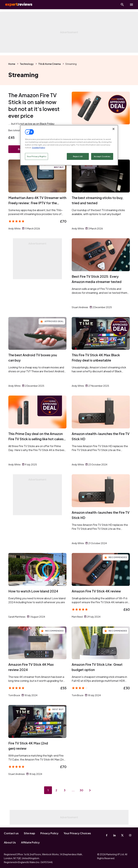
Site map (29, 833)
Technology (27, 64)
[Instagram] (130, 835)
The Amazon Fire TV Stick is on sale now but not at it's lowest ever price (34, 105)
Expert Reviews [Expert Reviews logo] (16, 5)
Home (12, 64)
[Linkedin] (114, 835)
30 (82, 790)
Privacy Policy (49, 833)
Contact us (11, 833)
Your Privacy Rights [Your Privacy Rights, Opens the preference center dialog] (37, 156)
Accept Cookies (102, 156)
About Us (10, 842)
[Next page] (90, 790)
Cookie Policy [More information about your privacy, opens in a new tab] (38, 148)
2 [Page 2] (56, 790)
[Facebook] (107, 835)
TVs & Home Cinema (49, 64)
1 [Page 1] (48, 790)
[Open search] (122, 5)
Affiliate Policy (30, 842)
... (73, 790)
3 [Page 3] (65, 790)
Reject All (78, 156)
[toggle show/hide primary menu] (131, 5)
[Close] (114, 129)
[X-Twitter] (122, 835)
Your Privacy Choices (77, 833)
